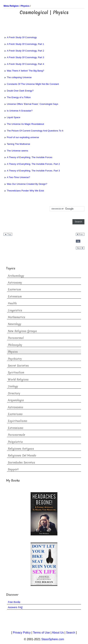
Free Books (14, 602)
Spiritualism (16, 373)
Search (71, 633)
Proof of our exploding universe (21, 137)
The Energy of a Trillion (17, 97)
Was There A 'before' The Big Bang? (24, 71)
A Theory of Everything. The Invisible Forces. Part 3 (32, 171)
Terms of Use (41, 633)
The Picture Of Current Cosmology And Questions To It (33, 131)
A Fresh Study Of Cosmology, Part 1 (24, 44)
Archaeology (16, 276)
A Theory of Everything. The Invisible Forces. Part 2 (32, 164)
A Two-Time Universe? (17, 177)
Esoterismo (15, 414)
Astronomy (15, 283)
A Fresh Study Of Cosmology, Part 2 (24, 51)
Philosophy (15, 345)
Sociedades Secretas (21, 463)
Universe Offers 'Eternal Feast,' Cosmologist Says (31, 104)
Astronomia (16, 407)
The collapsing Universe (18, 77)
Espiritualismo (18, 421)
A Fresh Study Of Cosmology (20, 37)
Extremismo (16, 428)
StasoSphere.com (53, 639)
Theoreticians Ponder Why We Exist (24, 191)
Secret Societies (18, 366)
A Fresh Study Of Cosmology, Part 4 (24, 64)
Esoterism (14, 289)
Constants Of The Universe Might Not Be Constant (31, 84)
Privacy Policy (22, 633)
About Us (58, 633)
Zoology (13, 386)
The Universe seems (16, 151)
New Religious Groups (22, 331)
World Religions (18, 380)
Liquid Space (12, 117)
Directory (14, 393)
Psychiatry (15, 359)
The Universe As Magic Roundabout (24, 124)
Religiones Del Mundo (22, 456)
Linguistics (15, 310)
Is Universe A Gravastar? (18, 111)
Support (13, 469)
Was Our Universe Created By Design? (25, 184)
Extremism (15, 297)
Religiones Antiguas (21, 449)
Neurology (15, 324)
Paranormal (16, 338)
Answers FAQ (15, 607)
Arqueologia (16, 400)
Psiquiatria (15, 442)
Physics (13, 352)
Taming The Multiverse (17, 144)
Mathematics (17, 317)
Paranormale (16, 435)
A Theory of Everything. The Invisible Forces (28, 157)
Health (12, 303)
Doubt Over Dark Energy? (19, 91)
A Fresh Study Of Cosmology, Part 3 (24, 57)
